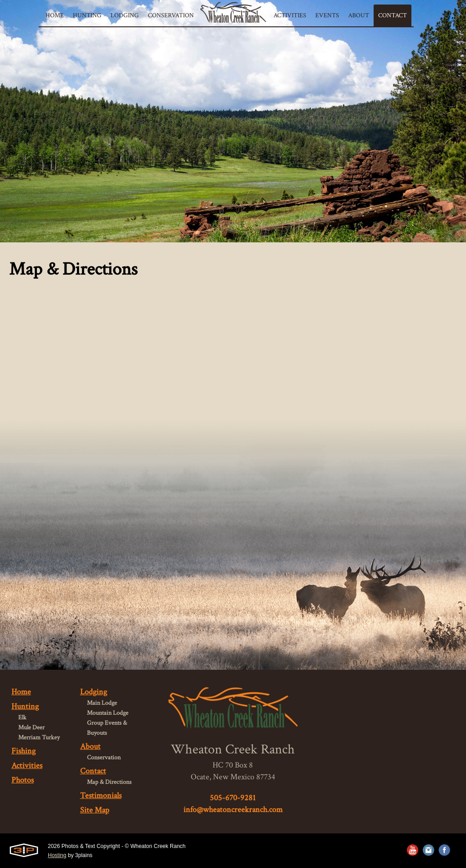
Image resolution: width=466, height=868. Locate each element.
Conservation (104, 758)
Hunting (25, 706)
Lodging (94, 692)
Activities (27, 765)
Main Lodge (102, 703)
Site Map (95, 810)
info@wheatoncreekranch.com (233, 810)
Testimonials (101, 795)
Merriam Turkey (39, 738)
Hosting (57, 855)
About (90, 746)
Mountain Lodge (108, 713)
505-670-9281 (233, 798)
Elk (22, 717)
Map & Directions (109, 782)
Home (21, 692)
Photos (23, 780)
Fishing (23, 751)
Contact (93, 771)
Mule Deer (31, 728)
